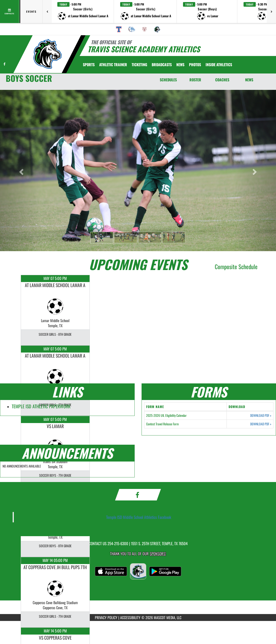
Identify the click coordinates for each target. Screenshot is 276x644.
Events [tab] (31, 12)
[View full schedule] (10, 12)
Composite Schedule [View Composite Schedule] (236, 266)
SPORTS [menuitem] (89, 65)
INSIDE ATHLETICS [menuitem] (219, 65)
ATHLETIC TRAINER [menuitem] (113, 65)
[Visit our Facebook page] (4, 64)
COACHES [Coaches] (222, 80)
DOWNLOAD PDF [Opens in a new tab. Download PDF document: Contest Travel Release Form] (261, 424)
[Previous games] (47, 12)
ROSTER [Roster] (195, 80)
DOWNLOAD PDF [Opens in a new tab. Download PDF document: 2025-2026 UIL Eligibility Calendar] (261, 415)
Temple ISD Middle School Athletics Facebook (139, 517)
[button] (83, 12)
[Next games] (271, 12)
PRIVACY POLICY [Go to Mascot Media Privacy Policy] (106, 618)
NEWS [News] (249, 80)
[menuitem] (119, 29)
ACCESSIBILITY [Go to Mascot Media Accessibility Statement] (130, 618)
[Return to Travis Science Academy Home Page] (47, 54)
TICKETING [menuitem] (139, 65)
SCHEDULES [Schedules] (168, 80)
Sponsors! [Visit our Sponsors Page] (158, 554)
